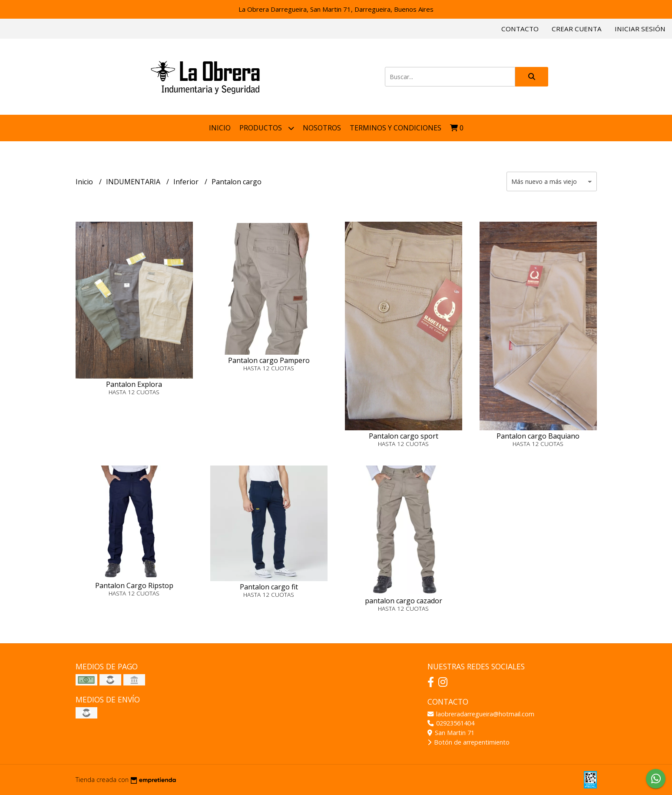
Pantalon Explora (134, 384)
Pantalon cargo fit (269, 587)
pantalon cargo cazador (404, 601)
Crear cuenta (577, 29)
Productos (267, 128)
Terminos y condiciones (396, 128)
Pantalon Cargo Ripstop (134, 585)
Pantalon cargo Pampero (269, 360)
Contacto (520, 29)
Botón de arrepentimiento (468, 742)
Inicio (220, 128)
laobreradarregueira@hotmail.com (481, 714)
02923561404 (451, 723)
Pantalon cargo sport (404, 436)
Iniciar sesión (640, 29)
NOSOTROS (322, 128)
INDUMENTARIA (134, 182)
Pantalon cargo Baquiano (538, 436)
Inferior (187, 182)
